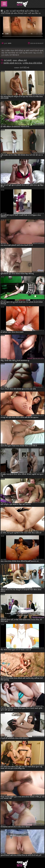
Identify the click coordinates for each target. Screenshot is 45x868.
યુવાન (15, 60)
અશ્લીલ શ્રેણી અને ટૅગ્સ (13, 63)
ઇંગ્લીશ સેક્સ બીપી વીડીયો (32, 63)
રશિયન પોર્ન (22, 60)
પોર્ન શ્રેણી (8, 60)
